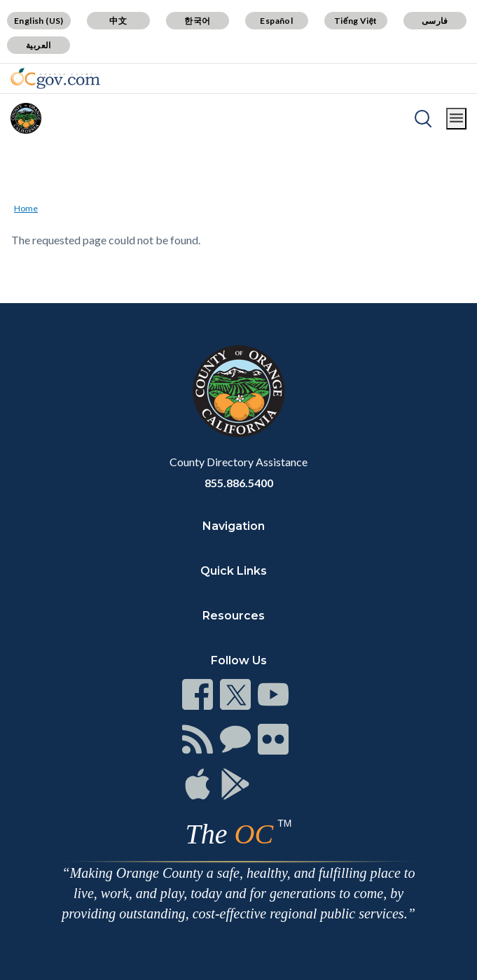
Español (276, 21)
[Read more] (55, 78)
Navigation (234, 526)
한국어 (197, 21)
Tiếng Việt (356, 21)
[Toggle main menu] (456, 119)
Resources (234, 616)
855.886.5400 (239, 483)
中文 (118, 21)
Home (26, 208)
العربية (39, 45)
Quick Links (234, 571)
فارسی (435, 21)
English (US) (39, 21)
